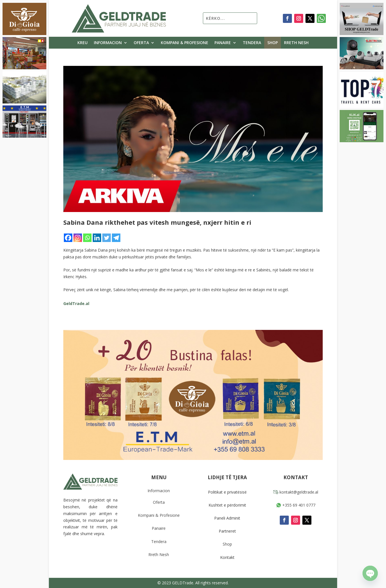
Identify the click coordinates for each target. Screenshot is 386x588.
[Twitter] (107, 238)
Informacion (108, 43)
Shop (273, 43)
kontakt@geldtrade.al (296, 492)
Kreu (83, 43)
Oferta (141, 43)
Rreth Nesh (296, 43)
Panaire (223, 43)
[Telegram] (116, 238)
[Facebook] (68, 238)
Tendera (252, 43)
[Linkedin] (97, 238)
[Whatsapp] (87, 238)
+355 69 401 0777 (296, 505)
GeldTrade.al (76, 303)
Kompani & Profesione (185, 43)
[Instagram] (78, 238)
